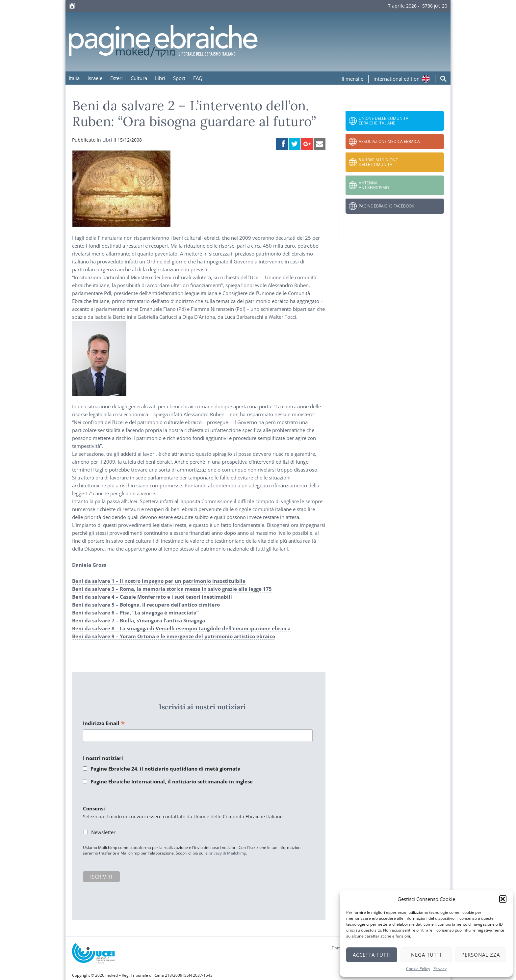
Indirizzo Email (104, 724)
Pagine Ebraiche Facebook (386, 206)
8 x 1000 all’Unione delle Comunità (378, 162)
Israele (95, 78)
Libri (160, 78)
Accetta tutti (372, 955)
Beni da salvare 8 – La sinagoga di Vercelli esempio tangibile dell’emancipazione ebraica (181, 628)
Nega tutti (426, 955)
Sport (179, 78)
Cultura (139, 78)
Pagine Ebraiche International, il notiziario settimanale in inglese (172, 781)
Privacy (440, 969)
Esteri (116, 78)
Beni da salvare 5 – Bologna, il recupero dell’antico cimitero (146, 605)
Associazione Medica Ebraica (389, 141)
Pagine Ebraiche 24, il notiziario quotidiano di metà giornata (166, 769)
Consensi (94, 808)
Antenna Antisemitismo (374, 185)
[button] (503, 899)
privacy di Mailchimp (227, 853)
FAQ (198, 78)
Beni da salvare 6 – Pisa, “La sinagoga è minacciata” (135, 612)
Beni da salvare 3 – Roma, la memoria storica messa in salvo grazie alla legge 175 (172, 589)
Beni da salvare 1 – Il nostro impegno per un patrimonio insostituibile (159, 581)
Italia (74, 78)
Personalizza (481, 955)
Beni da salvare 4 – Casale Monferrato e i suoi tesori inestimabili (152, 597)
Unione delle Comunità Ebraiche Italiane (384, 121)
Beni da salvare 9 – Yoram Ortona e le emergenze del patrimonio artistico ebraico (174, 636)
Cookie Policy (418, 969)
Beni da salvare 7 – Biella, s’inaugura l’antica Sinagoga (139, 620)
